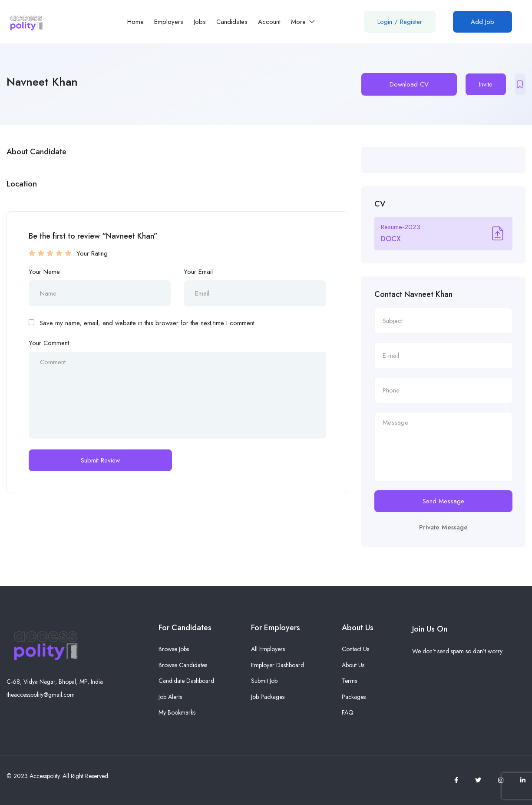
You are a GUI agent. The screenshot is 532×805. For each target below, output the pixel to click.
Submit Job (264, 681)
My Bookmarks (177, 712)
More (303, 22)
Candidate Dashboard (186, 681)
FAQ (348, 712)
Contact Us (355, 649)
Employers (169, 22)
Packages (354, 697)
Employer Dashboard (278, 665)
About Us (353, 665)
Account (269, 22)
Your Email (198, 272)
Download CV (409, 84)
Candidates (232, 22)
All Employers (268, 649)
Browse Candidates (183, 665)
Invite (486, 84)
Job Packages (268, 697)
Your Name (44, 272)
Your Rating (92, 253)
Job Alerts (170, 697)
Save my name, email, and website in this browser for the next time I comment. (148, 323)
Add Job (482, 22)
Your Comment (49, 343)
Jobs (200, 22)
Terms (349, 681)
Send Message (443, 501)
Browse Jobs (174, 649)
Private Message (443, 527)
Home (135, 22)
